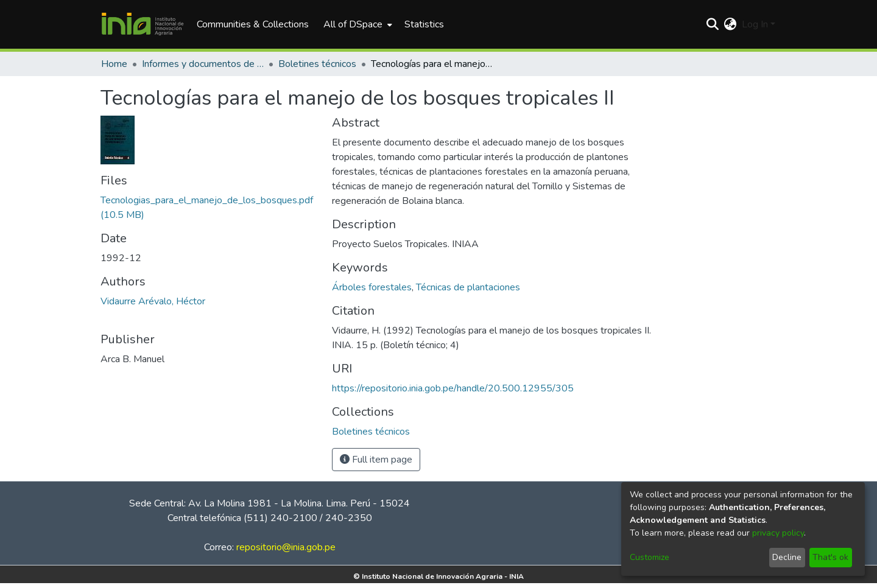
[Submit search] (713, 24)
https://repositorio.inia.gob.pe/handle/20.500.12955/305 (453, 388)
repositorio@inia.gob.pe (286, 547)
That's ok (830, 557)
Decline (787, 557)
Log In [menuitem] (755, 24)
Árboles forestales (372, 287)
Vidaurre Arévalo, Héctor (153, 301)
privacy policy (778, 533)
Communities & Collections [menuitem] (253, 24)
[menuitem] (357, 24)
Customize (650, 557)
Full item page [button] (376, 460)
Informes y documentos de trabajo (203, 64)
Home (114, 64)
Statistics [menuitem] (424, 24)
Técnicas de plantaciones (468, 287)
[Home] (143, 24)
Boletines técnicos (317, 64)
